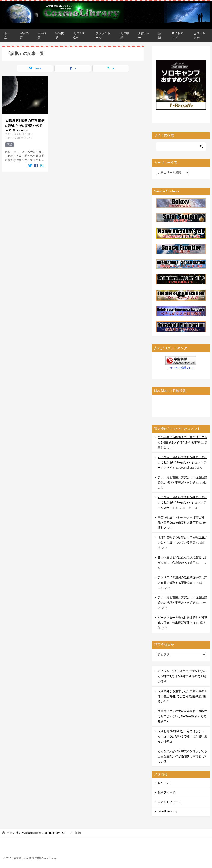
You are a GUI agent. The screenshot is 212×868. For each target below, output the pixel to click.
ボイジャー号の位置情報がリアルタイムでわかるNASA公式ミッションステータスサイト (182, 462)
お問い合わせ (200, 35)
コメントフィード (169, 802)
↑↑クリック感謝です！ (181, 368)
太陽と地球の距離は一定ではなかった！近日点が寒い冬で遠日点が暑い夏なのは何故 (182, 736)
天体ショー (144, 35)
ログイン (164, 783)
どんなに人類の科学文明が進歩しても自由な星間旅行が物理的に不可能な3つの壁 (182, 756)
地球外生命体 (79, 35)
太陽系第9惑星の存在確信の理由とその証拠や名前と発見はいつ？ (25, 125)
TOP (37, 833)
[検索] (181, 147)
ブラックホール (103, 35)
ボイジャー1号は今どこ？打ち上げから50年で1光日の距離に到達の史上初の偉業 (182, 676)
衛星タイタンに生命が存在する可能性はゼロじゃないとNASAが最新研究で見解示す (182, 716)
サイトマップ (177, 35)
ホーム (7, 35)
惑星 (10, 145)
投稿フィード (166, 792)
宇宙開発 (60, 35)
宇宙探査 (42, 35)
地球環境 (125, 35)
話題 (160, 35)
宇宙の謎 (24, 35)
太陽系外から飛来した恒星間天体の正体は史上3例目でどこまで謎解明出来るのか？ (182, 696)
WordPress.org (167, 811)
